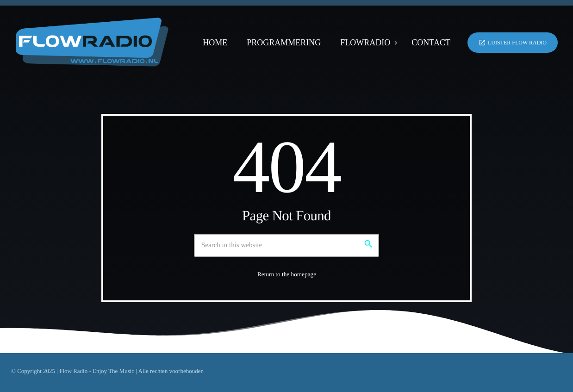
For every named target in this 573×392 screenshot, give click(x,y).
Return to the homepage (287, 274)
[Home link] (92, 43)
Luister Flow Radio (513, 43)
